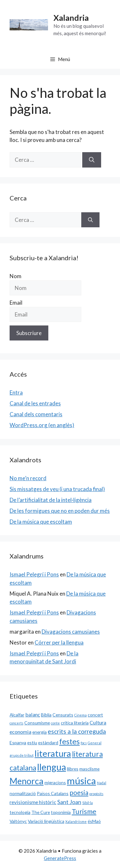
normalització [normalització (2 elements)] (23, 793)
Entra (16, 392)
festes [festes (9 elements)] (69, 741)
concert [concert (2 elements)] (95, 715)
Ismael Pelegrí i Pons (34, 574)
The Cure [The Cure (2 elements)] (41, 812)
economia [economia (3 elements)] (20, 732)
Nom (16, 276)
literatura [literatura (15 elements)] (53, 753)
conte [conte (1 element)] (55, 723)
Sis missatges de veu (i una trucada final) (57, 489)
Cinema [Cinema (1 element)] (80, 715)
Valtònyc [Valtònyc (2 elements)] (18, 821)
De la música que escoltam (41, 522)
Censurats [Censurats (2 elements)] (63, 715)
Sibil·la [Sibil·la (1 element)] (88, 803)
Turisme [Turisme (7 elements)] (84, 811)
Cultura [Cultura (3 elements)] (98, 722)
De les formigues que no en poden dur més (60, 511)
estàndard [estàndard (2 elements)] (48, 743)
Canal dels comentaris (36, 414)
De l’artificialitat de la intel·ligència (51, 500)
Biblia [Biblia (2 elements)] (46, 715)
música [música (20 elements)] (81, 781)
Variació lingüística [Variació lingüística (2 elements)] (46, 821)
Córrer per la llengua (59, 642)
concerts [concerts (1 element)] (16, 723)
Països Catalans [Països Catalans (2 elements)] (53, 793)
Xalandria (71, 18)
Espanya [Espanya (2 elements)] (18, 743)
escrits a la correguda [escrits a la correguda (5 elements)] (77, 731)
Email (16, 303)
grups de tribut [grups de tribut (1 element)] (22, 755)
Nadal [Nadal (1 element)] (102, 783)
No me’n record (28, 478)
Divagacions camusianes (71, 632)
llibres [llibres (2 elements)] (73, 769)
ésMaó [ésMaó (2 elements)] (94, 821)
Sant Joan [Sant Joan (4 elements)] (69, 802)
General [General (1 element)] (95, 743)
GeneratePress (60, 858)
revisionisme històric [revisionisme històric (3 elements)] (33, 802)
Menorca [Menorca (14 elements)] (27, 781)
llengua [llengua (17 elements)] (52, 767)
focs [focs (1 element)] (84, 743)
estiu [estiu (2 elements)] (32, 743)
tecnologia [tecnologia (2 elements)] (20, 812)
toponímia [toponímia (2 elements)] (61, 812)
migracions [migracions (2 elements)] (55, 782)
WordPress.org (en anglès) (42, 425)
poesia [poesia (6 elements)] (79, 793)
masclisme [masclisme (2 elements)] (89, 769)
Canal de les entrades (35, 403)
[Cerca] (92, 160)
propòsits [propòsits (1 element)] (96, 794)
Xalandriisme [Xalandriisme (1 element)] (76, 821)
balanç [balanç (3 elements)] (33, 714)
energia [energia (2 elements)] (40, 732)
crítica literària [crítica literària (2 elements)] (75, 723)
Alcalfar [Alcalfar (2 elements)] (17, 715)
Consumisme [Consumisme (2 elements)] (37, 723)
